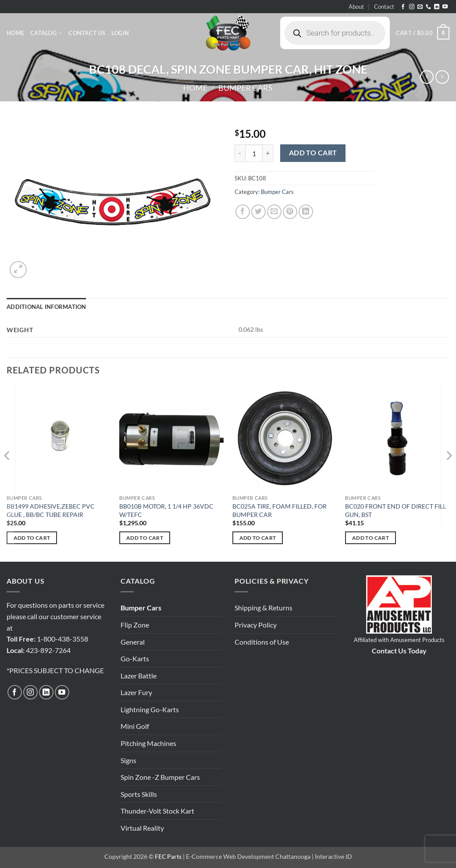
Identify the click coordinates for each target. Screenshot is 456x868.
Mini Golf (135, 726)
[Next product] (427, 77)
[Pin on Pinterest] (290, 212)
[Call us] (428, 7)
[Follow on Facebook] (403, 7)
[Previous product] (442, 77)
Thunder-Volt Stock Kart (157, 811)
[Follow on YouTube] (445, 7)
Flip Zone (135, 625)
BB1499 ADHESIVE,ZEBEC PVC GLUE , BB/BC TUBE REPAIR (51, 510)
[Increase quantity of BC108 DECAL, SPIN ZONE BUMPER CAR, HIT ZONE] (268, 153)
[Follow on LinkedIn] (437, 7)
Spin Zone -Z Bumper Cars (160, 777)
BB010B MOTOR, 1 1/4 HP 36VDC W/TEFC (166, 510)
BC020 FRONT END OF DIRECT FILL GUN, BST (395, 510)
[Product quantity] (254, 153)
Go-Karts (135, 658)
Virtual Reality (142, 828)
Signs (128, 760)
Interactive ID (333, 856)
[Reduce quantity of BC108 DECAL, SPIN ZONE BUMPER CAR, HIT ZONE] (240, 153)
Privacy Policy (256, 625)
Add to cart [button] (32, 538)
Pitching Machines (148, 743)
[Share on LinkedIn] (306, 212)
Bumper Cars (246, 88)
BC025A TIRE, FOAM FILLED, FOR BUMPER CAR (280, 510)
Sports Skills (139, 794)
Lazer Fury (136, 692)
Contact (384, 7)
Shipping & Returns (264, 608)
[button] (120, 33)
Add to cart (313, 153)
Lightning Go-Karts (150, 709)
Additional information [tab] (46, 307)
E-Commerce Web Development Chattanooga (248, 856)
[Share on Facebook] (243, 212)
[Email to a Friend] (274, 212)
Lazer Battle (139, 676)
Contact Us (87, 33)
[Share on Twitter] (258, 212)
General (133, 642)
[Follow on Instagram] (412, 7)
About (356, 7)
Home (15, 33)
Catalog (46, 33)
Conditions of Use (262, 642)
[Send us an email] (420, 7)
